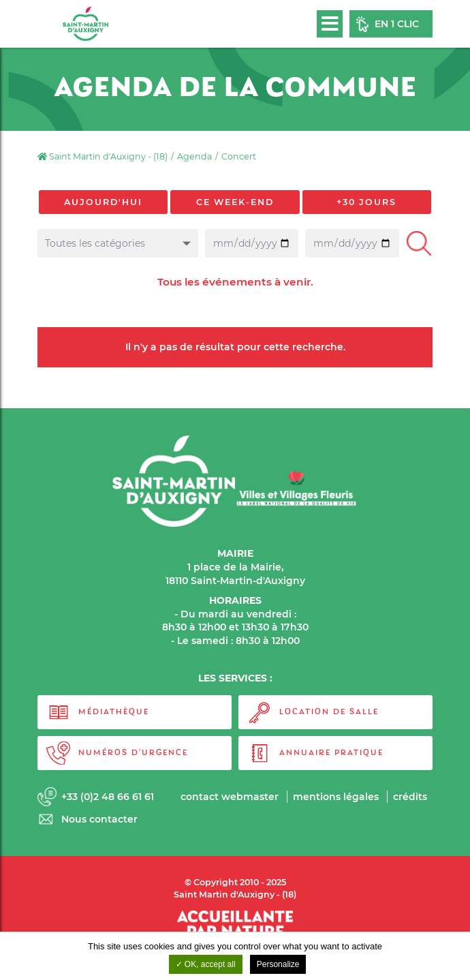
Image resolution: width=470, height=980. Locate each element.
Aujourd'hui (103, 202)
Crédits (410, 797)
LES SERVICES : (235, 678)
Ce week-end (235, 202)
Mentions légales (336, 797)
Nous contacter (99, 819)
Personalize (278, 964)
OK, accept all (206, 964)
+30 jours (366, 202)
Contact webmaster (230, 797)
